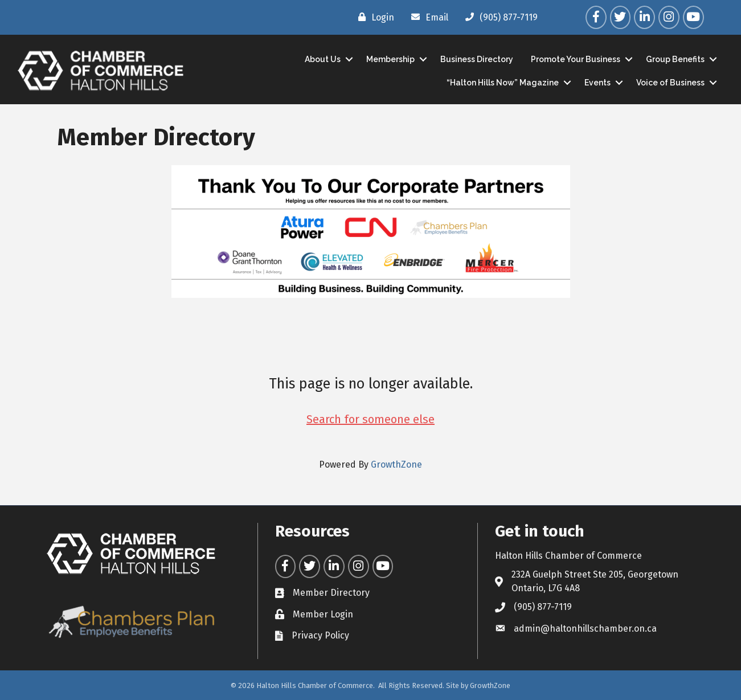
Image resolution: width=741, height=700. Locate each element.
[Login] (373, 17)
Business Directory (477, 59)
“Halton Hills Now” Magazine (503, 83)
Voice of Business (670, 83)
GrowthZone (396, 464)
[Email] (427, 17)
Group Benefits (675, 59)
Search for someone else (370, 419)
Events (597, 83)
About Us (323, 59)
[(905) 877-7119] (499, 17)
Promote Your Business (576, 59)
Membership (390, 59)
